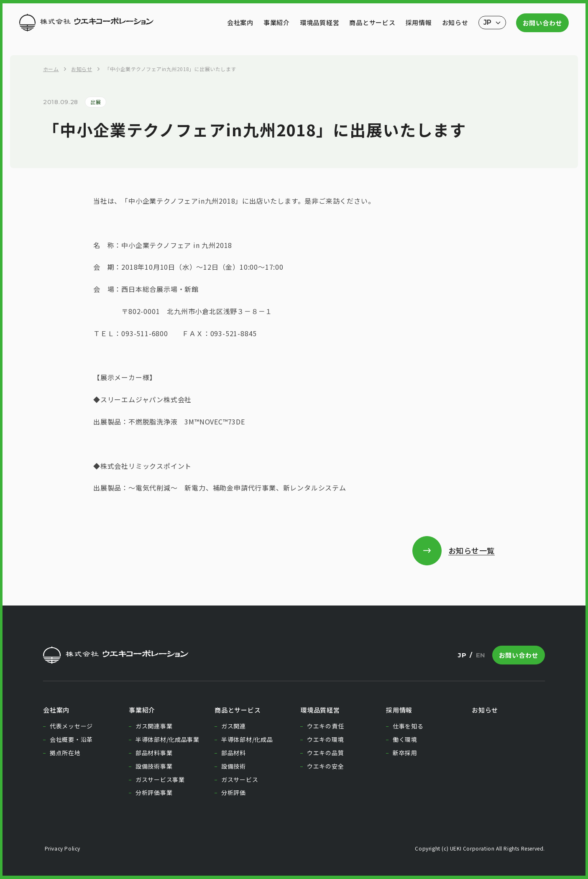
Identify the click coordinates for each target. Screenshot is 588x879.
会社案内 (240, 22)
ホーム (51, 69)
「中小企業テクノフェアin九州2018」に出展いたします (170, 69)
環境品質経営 (320, 22)
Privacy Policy (62, 848)
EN (481, 655)
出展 (96, 102)
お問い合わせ (543, 23)
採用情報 (419, 22)
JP (462, 655)
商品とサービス (372, 22)
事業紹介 (277, 22)
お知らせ (455, 22)
